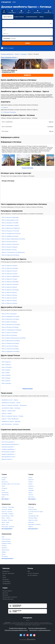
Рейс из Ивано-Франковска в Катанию (13, 239)
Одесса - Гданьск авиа (9, 411)
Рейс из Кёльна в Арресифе (10, 217)
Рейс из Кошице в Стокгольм (10, 231)
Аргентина (5, 482)
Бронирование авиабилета (10, 444)
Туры (4, 575)
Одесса (17, 54)
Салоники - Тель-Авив (8, 507)
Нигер (3, 490)
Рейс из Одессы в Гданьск (10, 303)
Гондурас (4, 478)
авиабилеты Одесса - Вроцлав (11, 421)
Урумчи (30, 493)
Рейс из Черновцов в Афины (10, 225)
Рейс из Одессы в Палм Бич (10, 284)
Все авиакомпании (7, 558)
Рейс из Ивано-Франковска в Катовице (14, 338)
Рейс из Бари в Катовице (9, 322)
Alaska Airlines (5, 550)
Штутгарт (31, 507)
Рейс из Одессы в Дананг (9, 287)
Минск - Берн (5, 522)
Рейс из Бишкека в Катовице (10, 319)
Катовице (24, 54)
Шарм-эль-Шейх (33, 520)
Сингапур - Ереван (7, 509)
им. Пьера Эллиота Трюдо (36, 512)
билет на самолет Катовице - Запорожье (14, 405)
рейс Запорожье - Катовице (10, 424)
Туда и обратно (8, 17)
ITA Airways (5, 556)
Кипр (3, 497)
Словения (4, 488)
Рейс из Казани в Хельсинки (10, 244)
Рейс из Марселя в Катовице (10, 255)
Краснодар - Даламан (8, 527)
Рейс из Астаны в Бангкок (9, 242)
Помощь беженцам (8, 599)
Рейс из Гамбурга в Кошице (10, 236)
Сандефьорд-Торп (34, 516)
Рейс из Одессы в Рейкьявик (10, 282)
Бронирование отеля (8, 457)
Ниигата (31, 495)
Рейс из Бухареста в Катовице (11, 325)
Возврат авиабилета (8, 454)
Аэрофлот (4, 548)
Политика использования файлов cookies (16, 630)
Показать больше (27, 389)
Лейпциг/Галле (33, 509)
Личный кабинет (7, 591)
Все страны (5, 499)
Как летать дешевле (8, 442)
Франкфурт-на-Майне (34, 524)
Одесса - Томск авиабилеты (10, 419)
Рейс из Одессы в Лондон (9, 279)
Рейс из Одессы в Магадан (10, 268)
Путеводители (7, 584)
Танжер (30, 482)
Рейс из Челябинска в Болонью (11, 234)
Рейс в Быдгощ (6, 362)
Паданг (30, 484)
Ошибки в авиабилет (8, 449)
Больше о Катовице (28, 168)
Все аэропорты (33, 529)
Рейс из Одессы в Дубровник (10, 276)
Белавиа (4, 546)
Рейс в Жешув (6, 378)
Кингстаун (31, 497)
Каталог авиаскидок (8, 573)
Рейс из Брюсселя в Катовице (11, 341)
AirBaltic (4, 552)
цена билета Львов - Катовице (11, 408)
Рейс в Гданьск (6, 365)
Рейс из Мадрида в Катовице (11, 316)
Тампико (31, 488)
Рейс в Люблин (6, 375)
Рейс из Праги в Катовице (10, 333)
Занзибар (31, 490)
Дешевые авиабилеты (7, 54)
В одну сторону (19, 17)
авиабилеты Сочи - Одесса (10, 400)
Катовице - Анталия (7, 520)
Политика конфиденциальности (37, 628)
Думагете (31, 480)
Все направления (7, 529)
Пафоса (31, 527)
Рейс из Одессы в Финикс (9, 295)
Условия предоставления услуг (18, 628)
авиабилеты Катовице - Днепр (11, 403)
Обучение (5, 595)
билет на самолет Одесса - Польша (12, 416)
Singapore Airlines (6, 543)
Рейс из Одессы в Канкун (9, 301)
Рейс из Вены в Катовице (9, 335)
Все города (32, 499)
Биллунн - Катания (7, 512)
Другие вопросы (7, 459)
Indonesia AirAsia (6, 541)
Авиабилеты (6, 571)
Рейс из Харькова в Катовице (11, 351)
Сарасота (31, 486)
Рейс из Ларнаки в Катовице (10, 343)
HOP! (3, 537)
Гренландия (5, 493)
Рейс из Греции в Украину (10, 247)
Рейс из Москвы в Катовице (10, 327)
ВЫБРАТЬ (28, 75)
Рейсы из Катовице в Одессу (9, 57)
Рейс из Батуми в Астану (9, 250)
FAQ (29, 571)
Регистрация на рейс (8, 452)
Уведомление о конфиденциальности (40, 630)
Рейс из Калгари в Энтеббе (10, 223)
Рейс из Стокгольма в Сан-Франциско (13, 252)
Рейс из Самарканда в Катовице (12, 330)
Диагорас (31, 522)
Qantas (4, 554)
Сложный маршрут (32, 17)
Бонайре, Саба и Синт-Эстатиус (11, 484)
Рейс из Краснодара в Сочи (10, 220)
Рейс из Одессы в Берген (9, 292)
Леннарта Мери (33, 518)
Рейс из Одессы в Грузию (9, 298)
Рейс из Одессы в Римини (9, 266)
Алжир (3, 480)
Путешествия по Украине (10, 597)
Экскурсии (6, 579)
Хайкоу (30, 478)
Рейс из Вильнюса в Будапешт (11, 228)
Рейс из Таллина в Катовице (10, 349)
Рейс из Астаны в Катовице (10, 346)
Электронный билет (8, 447)
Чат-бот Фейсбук (32, 575)
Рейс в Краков (6, 370)
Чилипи (30, 514)
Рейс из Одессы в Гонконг (10, 271)
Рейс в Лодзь (6, 373)
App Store (5, 593)
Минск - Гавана (6, 518)
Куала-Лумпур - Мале (8, 516)
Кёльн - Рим (5, 524)
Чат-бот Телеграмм (33, 573)
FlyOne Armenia (6, 539)
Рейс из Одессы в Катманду (10, 290)
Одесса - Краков (7, 413)
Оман (3, 486)
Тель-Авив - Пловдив (7, 514)
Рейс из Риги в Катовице (9, 314)
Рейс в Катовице (7, 367)
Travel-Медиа (6, 582)
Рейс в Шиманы (6, 383)
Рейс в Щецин (6, 381)
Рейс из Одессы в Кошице (10, 274)
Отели (4, 577)
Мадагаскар (5, 495)
